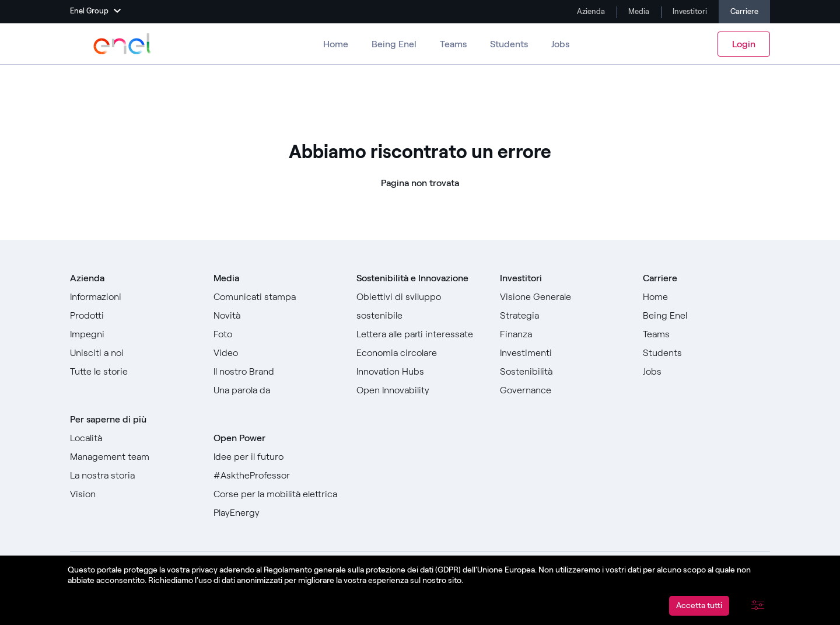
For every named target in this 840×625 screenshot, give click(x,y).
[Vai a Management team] (134, 457)
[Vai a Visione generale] (563, 297)
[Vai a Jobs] (706, 372)
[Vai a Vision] (134, 494)
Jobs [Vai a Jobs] (560, 44)
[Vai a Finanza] (563, 334)
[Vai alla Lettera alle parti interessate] (420, 334)
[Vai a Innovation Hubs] (420, 372)
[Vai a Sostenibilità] (563, 372)
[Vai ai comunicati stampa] (277, 297)
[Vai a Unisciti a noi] (134, 353)
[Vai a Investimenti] (563, 353)
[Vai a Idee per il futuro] (277, 457)
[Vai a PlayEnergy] (277, 513)
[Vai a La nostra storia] (134, 476)
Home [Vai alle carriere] (336, 44)
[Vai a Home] (706, 297)
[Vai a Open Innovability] (420, 390)
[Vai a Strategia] (563, 316)
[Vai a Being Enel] (706, 316)
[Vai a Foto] (277, 334)
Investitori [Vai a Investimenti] (689, 11)
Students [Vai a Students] (509, 44)
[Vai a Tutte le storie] (134, 372)
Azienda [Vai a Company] (590, 11)
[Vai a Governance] (563, 390)
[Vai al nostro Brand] (277, 372)
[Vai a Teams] (706, 334)
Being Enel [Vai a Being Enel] (394, 44)
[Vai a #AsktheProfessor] (277, 476)
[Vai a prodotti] (134, 316)
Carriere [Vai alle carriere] (744, 11)
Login (744, 44)
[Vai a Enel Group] (123, 44)
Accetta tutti (699, 605)
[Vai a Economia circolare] (420, 353)
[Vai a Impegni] (134, 334)
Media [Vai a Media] (638, 11)
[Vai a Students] (706, 353)
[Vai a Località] (134, 438)
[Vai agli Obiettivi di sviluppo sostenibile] (420, 306)
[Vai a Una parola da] (277, 390)
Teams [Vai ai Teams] (453, 44)
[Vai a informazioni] (134, 297)
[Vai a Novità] (277, 316)
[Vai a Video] (277, 353)
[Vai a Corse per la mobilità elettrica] (277, 494)
